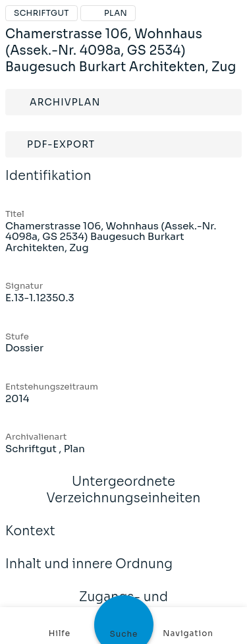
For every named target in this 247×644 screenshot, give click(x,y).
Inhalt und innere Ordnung (89, 573)
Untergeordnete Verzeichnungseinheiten (123, 499)
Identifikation (48, 185)
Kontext (30, 540)
